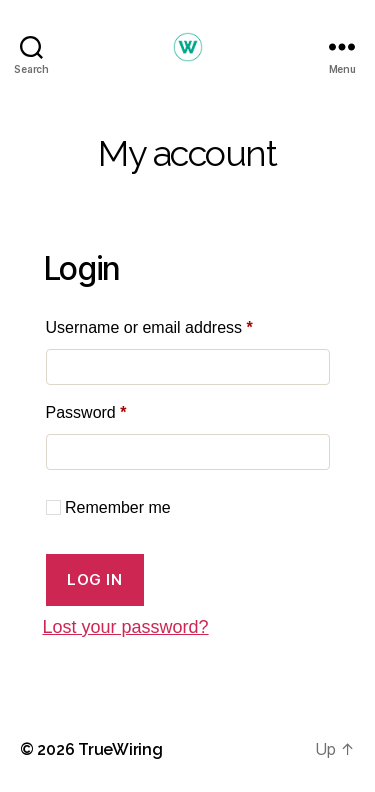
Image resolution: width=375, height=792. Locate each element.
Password (118, 409)
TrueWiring (120, 749)
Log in (94, 579)
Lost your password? (126, 627)
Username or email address (181, 324)
